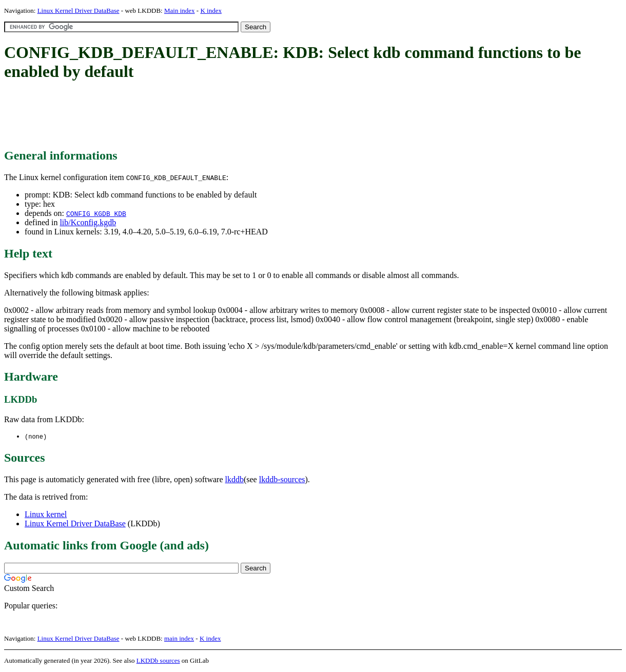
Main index (180, 11)
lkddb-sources (282, 480)
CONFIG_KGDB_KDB (96, 213)
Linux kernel (46, 515)
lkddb (234, 480)
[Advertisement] (191, 115)
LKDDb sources (158, 661)
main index (179, 639)
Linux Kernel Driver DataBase (79, 11)
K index (211, 11)
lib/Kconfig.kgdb (88, 222)
